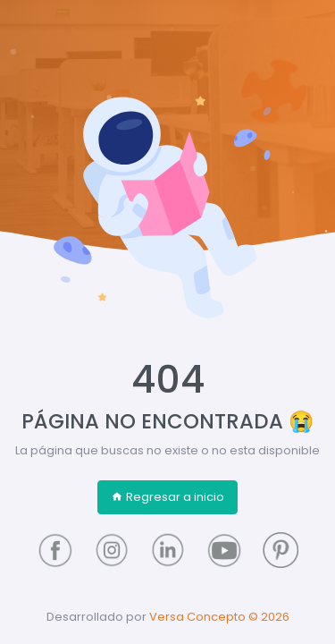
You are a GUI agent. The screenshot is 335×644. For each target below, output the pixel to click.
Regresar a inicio (167, 497)
